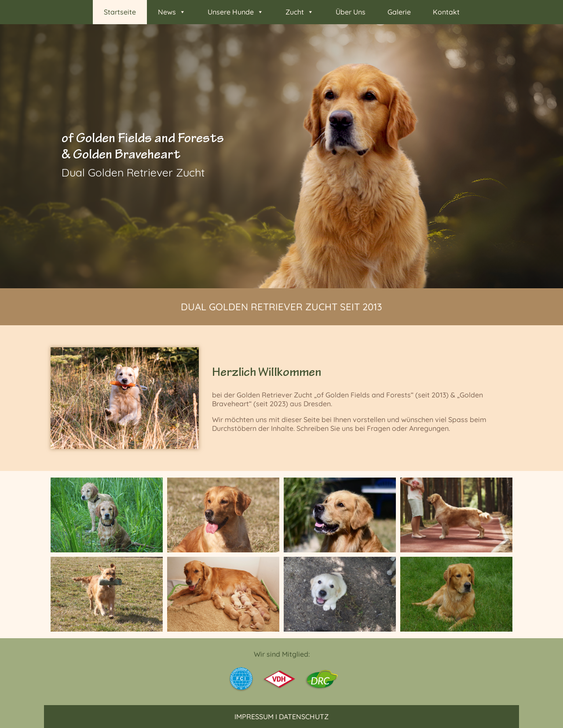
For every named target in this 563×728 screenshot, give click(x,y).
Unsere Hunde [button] (236, 12)
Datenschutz (304, 717)
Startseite (120, 12)
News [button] (172, 12)
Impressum (254, 717)
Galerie (399, 12)
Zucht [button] (300, 12)
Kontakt (446, 12)
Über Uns (351, 12)
